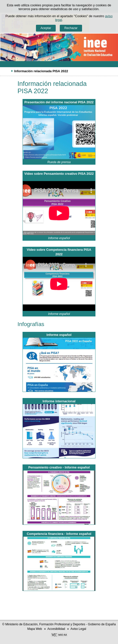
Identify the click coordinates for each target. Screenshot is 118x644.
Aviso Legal (78, 629)
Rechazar (71, 28)
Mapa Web (35, 629)
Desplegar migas (6, 71)
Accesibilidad (56, 629)
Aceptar (46, 28)
